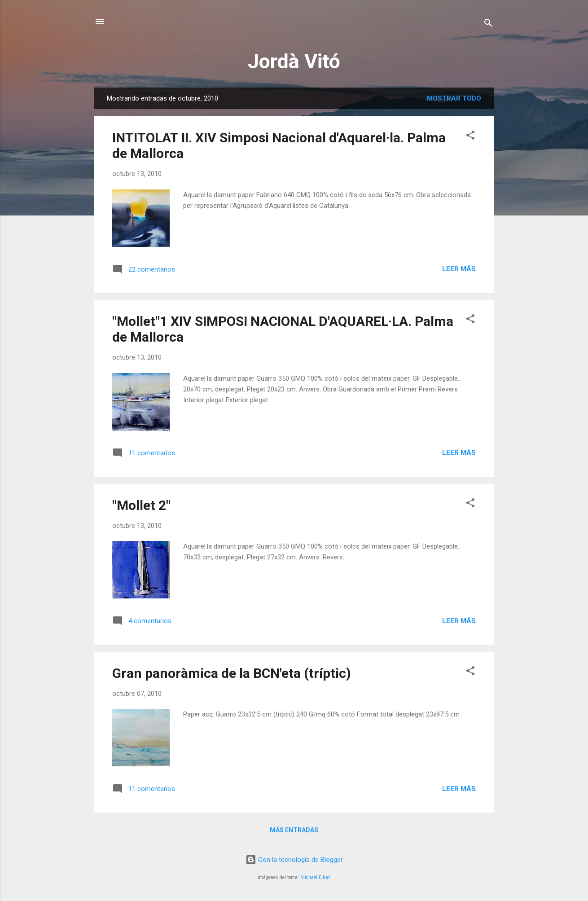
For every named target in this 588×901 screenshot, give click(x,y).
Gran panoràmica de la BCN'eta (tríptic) (232, 673)
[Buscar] (488, 24)
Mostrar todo (454, 98)
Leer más (459, 269)
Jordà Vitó (294, 61)
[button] (470, 137)
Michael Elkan (316, 877)
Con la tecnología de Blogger (294, 860)
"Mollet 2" (141, 505)
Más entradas (294, 830)
